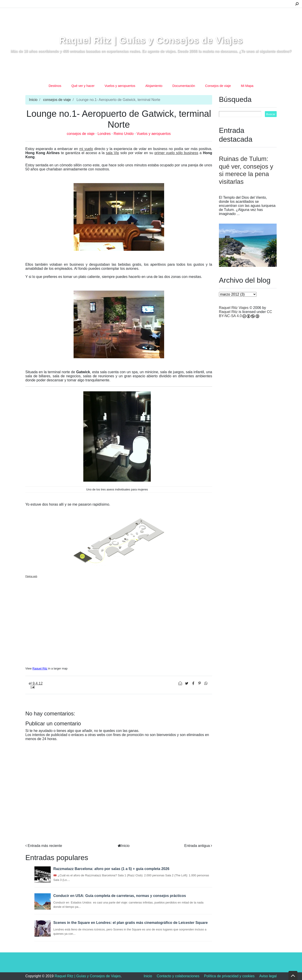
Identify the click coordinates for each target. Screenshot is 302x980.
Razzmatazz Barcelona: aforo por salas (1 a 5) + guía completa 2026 (111, 869)
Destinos (55, 86)
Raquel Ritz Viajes (234, 308)
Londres (105, 134)
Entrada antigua (197, 846)
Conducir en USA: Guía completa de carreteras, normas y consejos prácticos (120, 896)
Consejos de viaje (218, 86)
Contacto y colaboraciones (178, 976)
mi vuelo (86, 149)
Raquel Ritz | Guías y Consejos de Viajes (151, 40)
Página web (31, 576)
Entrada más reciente (45, 846)
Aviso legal (268, 976)
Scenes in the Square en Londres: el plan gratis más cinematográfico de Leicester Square (130, 923)
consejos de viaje (57, 100)
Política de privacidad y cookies (229, 976)
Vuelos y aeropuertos (120, 86)
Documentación (184, 86)
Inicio (33, 100)
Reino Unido (124, 134)
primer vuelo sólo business (176, 153)
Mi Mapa (247, 86)
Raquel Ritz (40, 668)
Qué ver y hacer (83, 86)
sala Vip (113, 153)
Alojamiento (154, 86)
